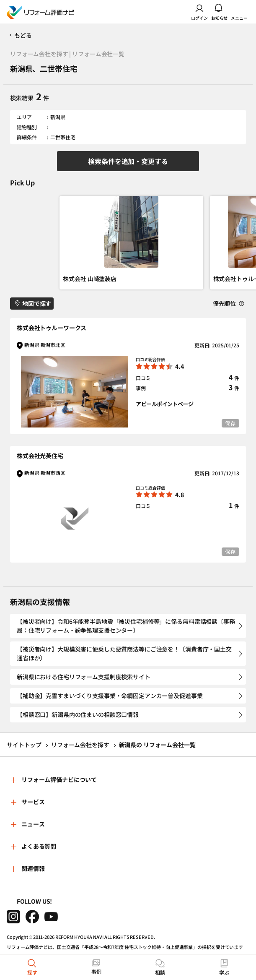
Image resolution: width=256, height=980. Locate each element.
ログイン (199, 12)
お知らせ (220, 12)
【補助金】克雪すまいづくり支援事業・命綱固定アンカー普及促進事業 (110, 696)
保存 (230, 423)
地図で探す (33, 303)
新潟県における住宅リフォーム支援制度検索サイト (84, 677)
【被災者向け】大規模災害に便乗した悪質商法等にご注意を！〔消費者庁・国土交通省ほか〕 (124, 653)
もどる (23, 35)
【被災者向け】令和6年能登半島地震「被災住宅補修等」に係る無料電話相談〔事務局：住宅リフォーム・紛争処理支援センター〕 (126, 626)
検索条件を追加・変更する (128, 161)
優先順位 (229, 304)
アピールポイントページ (164, 404)
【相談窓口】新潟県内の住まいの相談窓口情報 (78, 714)
